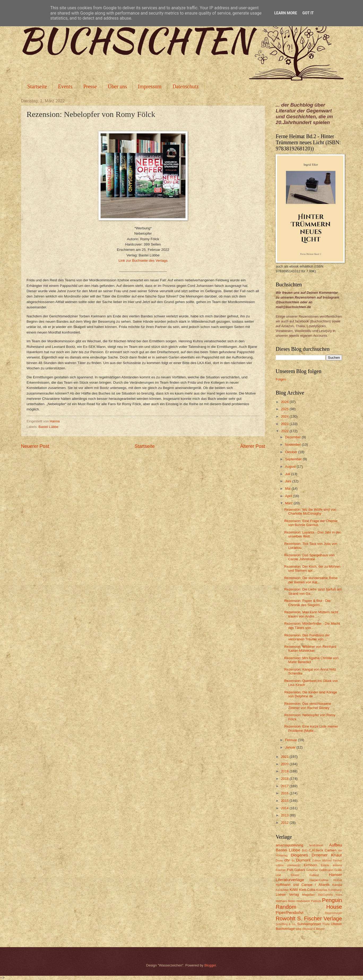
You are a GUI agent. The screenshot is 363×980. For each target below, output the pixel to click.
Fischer (281, 870)
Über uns (117, 86)
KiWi (294, 889)
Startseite (37, 86)
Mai (288, 489)
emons (337, 865)
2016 (285, 793)
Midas (291, 901)
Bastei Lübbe (48, 427)
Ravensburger (333, 913)
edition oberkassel (288, 865)
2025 (285, 409)
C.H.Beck (316, 850)
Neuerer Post (35, 446)
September (294, 459)
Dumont (303, 860)
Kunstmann (335, 890)
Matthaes (281, 901)
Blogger (210, 965)
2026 (285, 402)
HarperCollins (319, 880)
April (289, 496)
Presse (90, 86)
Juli (288, 474)
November (293, 445)
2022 (285, 431)
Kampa (337, 885)
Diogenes (299, 855)
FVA (290, 870)
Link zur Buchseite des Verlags (143, 261)
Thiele (326, 924)
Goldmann (326, 870)
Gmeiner (312, 870)
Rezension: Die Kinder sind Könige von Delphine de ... (311, 694)
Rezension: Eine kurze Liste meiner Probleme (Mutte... (311, 728)
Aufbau (336, 845)
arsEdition (316, 845)
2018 (285, 779)
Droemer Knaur (327, 855)
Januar (291, 747)
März (289, 503)
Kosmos (322, 890)
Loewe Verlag (287, 894)
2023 (285, 424)
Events (65, 86)
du (293, 861)
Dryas (279, 861)
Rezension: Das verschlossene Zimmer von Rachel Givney (308, 706)
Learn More (286, 13)
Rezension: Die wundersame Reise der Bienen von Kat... (311, 580)
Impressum (150, 86)
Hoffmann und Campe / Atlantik (303, 885)
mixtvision (303, 901)
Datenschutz (186, 86)
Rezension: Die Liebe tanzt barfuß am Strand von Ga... (313, 591)
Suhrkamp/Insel (309, 924)
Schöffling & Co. (286, 924)
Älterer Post (253, 446)
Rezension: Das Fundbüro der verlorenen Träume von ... (307, 637)
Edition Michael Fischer (327, 861)
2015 (285, 801)
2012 (285, 823)
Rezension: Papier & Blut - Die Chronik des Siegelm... (307, 603)
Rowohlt (286, 918)
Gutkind (314, 875)
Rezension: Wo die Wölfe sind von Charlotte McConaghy (310, 511)
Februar (291, 740)
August (291, 467)
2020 (285, 764)
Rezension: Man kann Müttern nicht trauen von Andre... (311, 614)
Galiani (300, 870)
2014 (285, 808)
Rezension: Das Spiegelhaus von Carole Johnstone (309, 557)
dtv (287, 860)
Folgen (281, 379)
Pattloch (316, 901)
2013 (285, 815)
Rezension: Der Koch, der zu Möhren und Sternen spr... (312, 568)
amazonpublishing (289, 845)
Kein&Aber (282, 890)
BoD (305, 850)
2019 (285, 771)
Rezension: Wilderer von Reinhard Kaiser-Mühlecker (310, 649)
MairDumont (325, 895)
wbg (298, 929)
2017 (285, 786)
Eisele (325, 865)
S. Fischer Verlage (320, 918)
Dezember (293, 437)
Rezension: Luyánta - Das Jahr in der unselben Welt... (312, 534)
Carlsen (331, 850)
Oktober (291, 452)
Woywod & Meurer (314, 929)
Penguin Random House (309, 903)
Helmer (338, 880)
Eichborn (311, 865)
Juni (289, 481)
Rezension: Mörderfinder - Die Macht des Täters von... (312, 625)
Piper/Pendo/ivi (289, 913)
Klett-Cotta (307, 890)
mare (339, 895)
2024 (285, 416)
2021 (285, 757)
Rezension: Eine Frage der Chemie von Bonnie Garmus (311, 523)
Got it (308, 13)
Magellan (308, 895)
